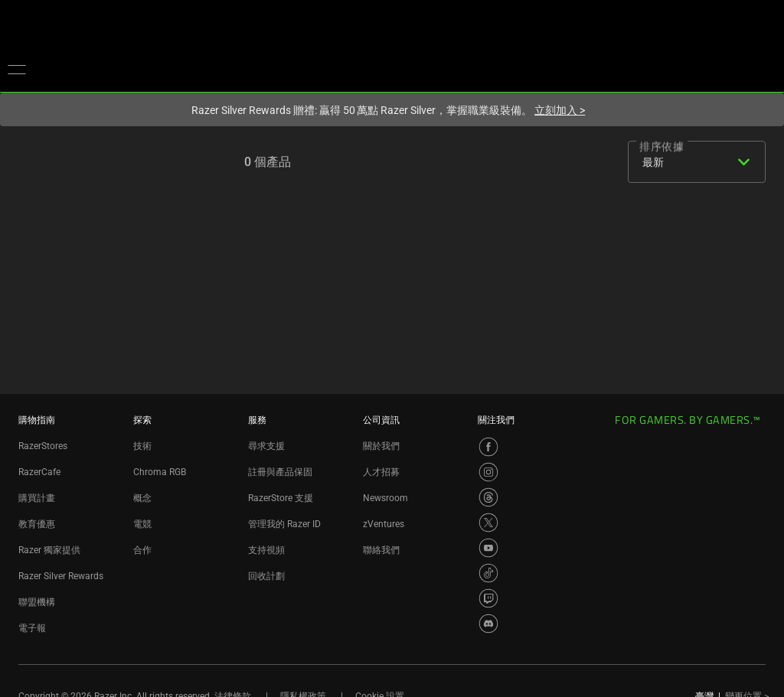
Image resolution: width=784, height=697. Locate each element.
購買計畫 (37, 498)
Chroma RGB (160, 472)
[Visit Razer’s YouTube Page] (488, 548)
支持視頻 (266, 550)
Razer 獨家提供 (49, 550)
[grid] (560, 164)
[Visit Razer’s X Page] (488, 523)
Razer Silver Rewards (61, 576)
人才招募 (381, 472)
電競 (142, 524)
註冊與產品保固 (280, 472)
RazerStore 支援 (281, 498)
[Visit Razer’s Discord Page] (488, 624)
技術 (142, 446)
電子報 (32, 628)
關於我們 (381, 446)
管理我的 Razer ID (284, 524)
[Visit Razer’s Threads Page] (488, 497)
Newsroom (385, 498)
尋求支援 (266, 446)
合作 (142, 550)
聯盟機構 (37, 602)
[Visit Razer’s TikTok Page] (488, 573)
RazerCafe (39, 472)
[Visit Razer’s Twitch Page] (488, 598)
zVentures (384, 524)
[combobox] (693, 162)
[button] (17, 69)
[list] (599, 164)
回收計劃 (266, 576)
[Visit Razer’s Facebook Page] (488, 447)
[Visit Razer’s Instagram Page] (488, 472)
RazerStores (43, 446)
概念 (142, 498)
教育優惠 (37, 524)
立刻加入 (560, 110)
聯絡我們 (381, 550)
